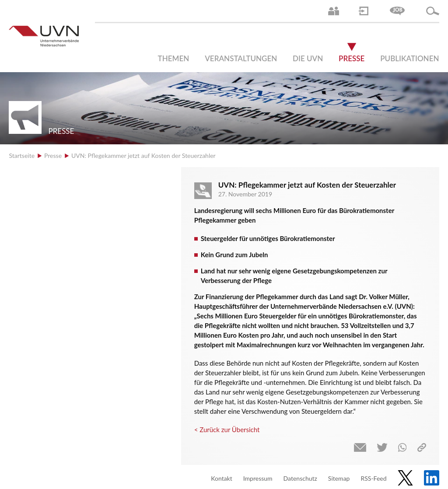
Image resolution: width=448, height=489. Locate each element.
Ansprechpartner (334, 11)
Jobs (397, 11)
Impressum (258, 478)
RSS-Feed (373, 478)
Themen (174, 58)
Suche (433, 11)
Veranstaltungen (241, 58)
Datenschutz (300, 478)
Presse (352, 58)
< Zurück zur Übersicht (227, 430)
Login (364, 11)
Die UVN (308, 58)
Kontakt (222, 478)
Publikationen (409, 58)
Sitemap (339, 478)
